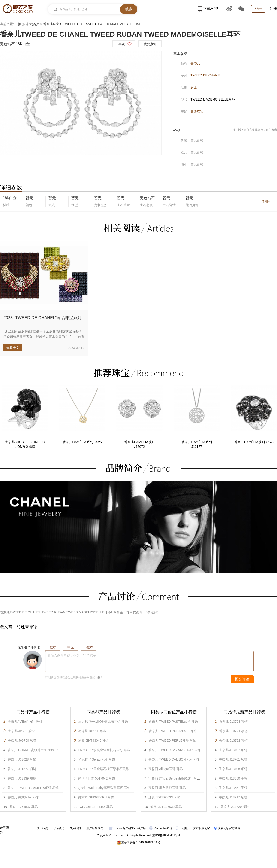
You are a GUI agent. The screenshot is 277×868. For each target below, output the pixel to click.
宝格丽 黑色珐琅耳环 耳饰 (167, 788)
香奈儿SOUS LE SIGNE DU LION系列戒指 (25, 444)
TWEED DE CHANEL (78, 24)
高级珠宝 (197, 111)
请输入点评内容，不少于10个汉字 (72, 655)
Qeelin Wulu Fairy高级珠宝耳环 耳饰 (104, 788)
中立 (71, 647)
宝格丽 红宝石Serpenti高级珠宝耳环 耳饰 (178, 778)
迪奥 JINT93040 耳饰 (93, 740)
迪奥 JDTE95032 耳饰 (166, 807)
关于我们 (42, 828)
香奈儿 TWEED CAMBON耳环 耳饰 (174, 759)
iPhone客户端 (120, 828)
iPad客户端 (139, 828)
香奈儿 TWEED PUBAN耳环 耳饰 (173, 731)
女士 (194, 87)
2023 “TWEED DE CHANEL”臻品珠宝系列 (42, 318)
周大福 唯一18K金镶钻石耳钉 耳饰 (103, 722)
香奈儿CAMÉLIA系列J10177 (197, 444)
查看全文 (13, 348)
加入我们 (75, 828)
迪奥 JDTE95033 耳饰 (164, 797)
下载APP (208, 9)
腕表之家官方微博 (229, 828)
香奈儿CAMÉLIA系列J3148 (254, 442)
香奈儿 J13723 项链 (233, 722)
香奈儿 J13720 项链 (235, 807)
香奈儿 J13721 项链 (233, 731)
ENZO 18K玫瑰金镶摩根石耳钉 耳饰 (104, 750)
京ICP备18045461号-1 (166, 835)
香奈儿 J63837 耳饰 (24, 807)
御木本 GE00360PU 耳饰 (96, 797)
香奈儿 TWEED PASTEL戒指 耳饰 (173, 722)
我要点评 (150, 44)
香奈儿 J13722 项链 (233, 740)
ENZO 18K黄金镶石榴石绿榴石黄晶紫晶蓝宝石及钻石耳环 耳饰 (123, 769)
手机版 (182, 828)
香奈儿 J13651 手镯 (233, 788)
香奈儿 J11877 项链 (22, 769)
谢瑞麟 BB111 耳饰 (92, 731)
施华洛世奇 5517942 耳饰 (96, 778)
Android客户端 (161, 828)
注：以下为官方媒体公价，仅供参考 (255, 130)
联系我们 (59, 828)
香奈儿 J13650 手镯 (233, 778)
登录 (258, 9)
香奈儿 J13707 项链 (233, 750)
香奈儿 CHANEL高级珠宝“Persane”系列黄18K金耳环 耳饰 (49, 750)
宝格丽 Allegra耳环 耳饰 (166, 769)
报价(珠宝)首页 (29, 24)
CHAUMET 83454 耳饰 (96, 807)
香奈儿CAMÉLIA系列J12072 (139, 444)
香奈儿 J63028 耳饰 (22, 759)
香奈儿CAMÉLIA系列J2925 (82, 442)
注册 (273, 9)
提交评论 (242, 679)
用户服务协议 (95, 828)
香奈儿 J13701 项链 (233, 759)
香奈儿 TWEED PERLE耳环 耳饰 (172, 740)
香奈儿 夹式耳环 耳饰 (23, 797)
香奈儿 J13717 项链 (233, 797)
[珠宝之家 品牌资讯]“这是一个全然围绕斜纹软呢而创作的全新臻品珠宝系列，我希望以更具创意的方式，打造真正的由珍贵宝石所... (44, 337)
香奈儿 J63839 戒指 (22, 778)
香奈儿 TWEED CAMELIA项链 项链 (33, 788)
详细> (265, 201)
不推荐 (88, 647)
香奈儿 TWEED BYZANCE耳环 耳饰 (175, 750)
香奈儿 (195, 63)
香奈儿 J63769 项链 (22, 740)
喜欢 (122, 44)
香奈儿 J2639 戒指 (21, 731)
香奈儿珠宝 (51, 24)
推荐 (53, 647)
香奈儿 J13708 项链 (233, 769)
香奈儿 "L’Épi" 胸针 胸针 (25, 722)
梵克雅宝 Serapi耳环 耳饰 (96, 759)
